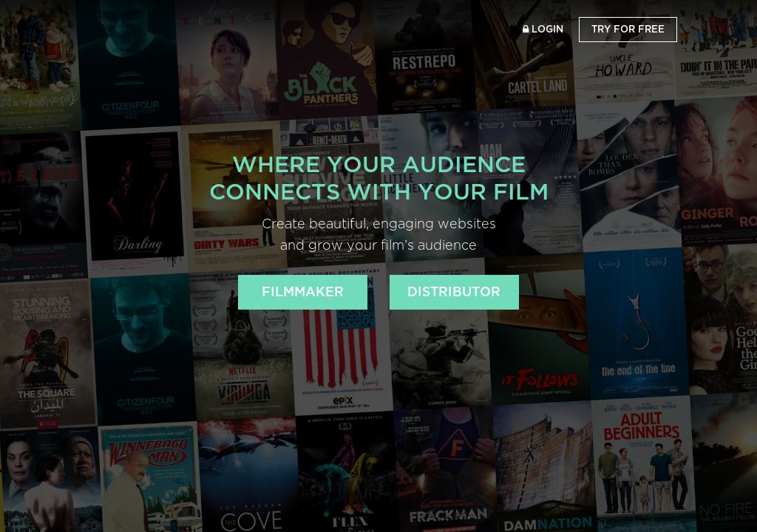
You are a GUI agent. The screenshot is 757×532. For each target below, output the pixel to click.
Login (543, 29)
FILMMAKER (303, 292)
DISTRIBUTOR (454, 292)
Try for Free (628, 29)
